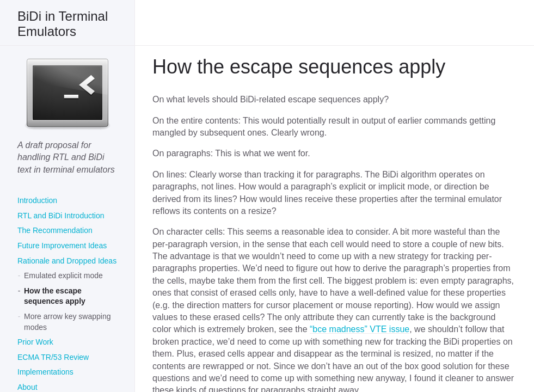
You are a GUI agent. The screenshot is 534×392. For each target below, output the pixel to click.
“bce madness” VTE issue (360, 329)
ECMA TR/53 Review (53, 357)
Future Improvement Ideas (62, 246)
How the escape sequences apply (55, 296)
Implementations (45, 372)
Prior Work (35, 342)
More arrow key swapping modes (67, 322)
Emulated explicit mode (63, 275)
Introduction (37, 200)
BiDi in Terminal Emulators (63, 24)
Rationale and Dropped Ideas (67, 261)
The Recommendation (55, 230)
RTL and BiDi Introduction (61, 216)
